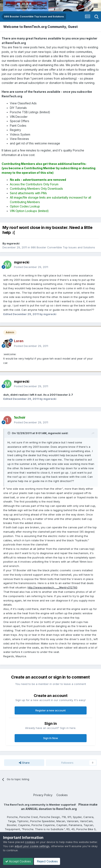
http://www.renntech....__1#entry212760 (52, 587)
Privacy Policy (43, 795)
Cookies (62, 795)
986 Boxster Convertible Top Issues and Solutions (63, 247)
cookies (30, 842)
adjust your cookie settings (32, 846)
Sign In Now (51, 738)
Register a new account (50, 710)
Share (24, 763)
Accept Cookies (18, 861)
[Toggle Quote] (9, 433)
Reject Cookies (47, 861)
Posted (31, 267)
